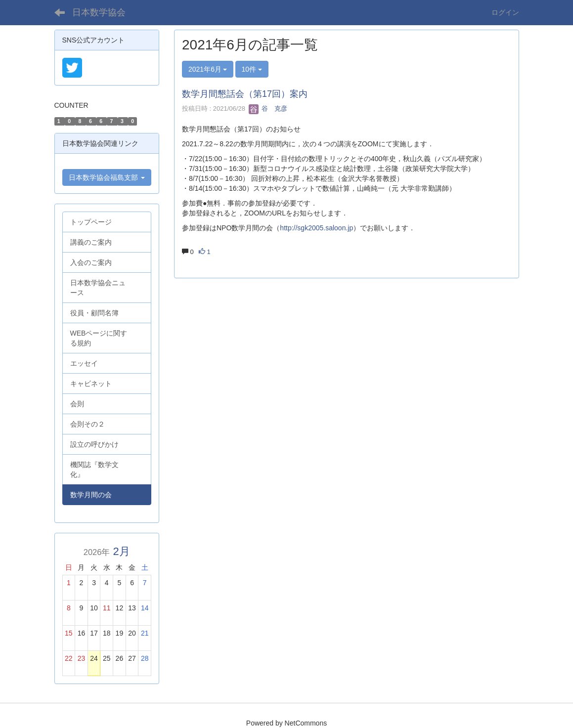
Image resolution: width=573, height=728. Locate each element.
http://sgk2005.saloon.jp (316, 228)
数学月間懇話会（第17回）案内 (245, 94)
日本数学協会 (99, 12)
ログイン (505, 12)
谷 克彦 (268, 108)
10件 (252, 69)
